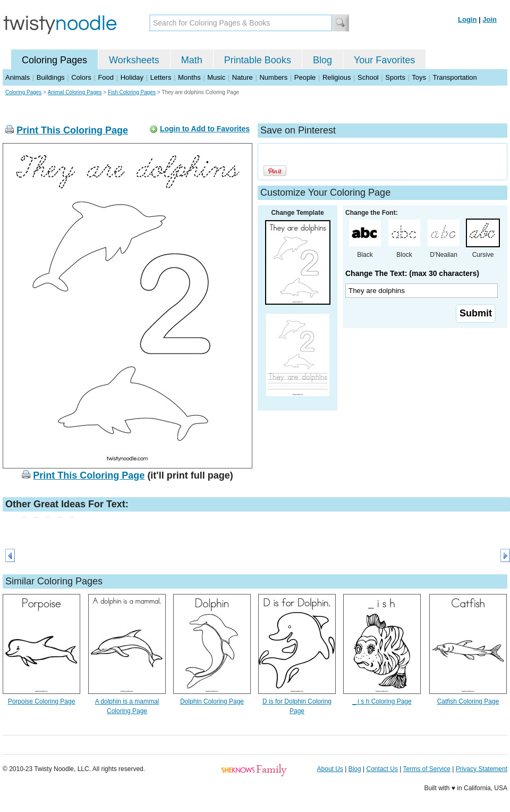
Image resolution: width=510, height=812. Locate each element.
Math (192, 60)
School (368, 77)
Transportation (454, 77)
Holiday (132, 77)
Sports (395, 77)
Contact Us (382, 769)
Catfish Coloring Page (468, 701)
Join (490, 19)
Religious (337, 77)
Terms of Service (426, 769)
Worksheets (134, 60)
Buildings (51, 77)
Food (106, 77)
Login (467, 19)
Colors (81, 77)
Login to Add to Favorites (205, 129)
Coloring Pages (54, 60)
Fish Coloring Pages (132, 92)
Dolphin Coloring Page (212, 701)
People (305, 77)
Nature (243, 77)
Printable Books (258, 60)
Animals (18, 77)
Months (189, 77)
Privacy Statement (482, 769)
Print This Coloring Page (72, 130)
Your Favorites (384, 60)
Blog (322, 60)
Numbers (273, 77)
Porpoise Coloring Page (42, 701)
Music (216, 77)
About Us (330, 769)
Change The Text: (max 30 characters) (412, 273)
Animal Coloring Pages (75, 92)
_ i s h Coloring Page (382, 701)
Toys (419, 77)
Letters (161, 77)
